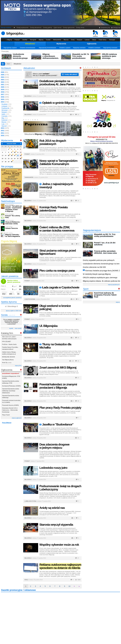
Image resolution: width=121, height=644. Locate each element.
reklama (105, 34)
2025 (5, 75)
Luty (5, 124)
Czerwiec (7, 116)
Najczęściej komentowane (48, 48)
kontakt (115, 34)
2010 (5, 136)
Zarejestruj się (104, 28)
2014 (5, 102)
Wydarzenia (61, 44)
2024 (5, 77)
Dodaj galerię (48, 28)
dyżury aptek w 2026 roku (14, 311)
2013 (5, 128)
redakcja (95, 34)
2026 (4, 72)
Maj (5, 118)
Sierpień (6, 112)
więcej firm (18, 366)
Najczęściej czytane (10, 48)
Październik (7, 108)
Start (8, 64)
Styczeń (6, 126)
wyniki (11, 328)
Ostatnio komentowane (28, 48)
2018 (5, 92)
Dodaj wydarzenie (23, 28)
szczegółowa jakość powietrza (12, 298)
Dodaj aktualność (36, 28)
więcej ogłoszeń (17, 418)
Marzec (6, 122)
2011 (5, 133)
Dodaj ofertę (80, 28)
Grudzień (6, 104)
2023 (5, 80)
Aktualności (30, 44)
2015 (5, 99)
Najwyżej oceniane (79, 48)
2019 (5, 90)
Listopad (6, 106)
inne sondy (18, 328)
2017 (5, 94)
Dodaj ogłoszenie (69, 28)
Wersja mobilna (6, 28)
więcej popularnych (114, 285)
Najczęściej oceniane (110, 48)
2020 (5, 87)
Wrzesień (7, 110)
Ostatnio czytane (65, 48)
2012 (5, 131)
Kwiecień (6, 120)
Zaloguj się (116, 28)
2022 (5, 82)
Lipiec (5, 114)
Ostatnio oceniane (94, 48)
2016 (5, 97)
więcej (118, 302)
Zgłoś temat (58, 28)
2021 (5, 85)
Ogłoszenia (92, 44)
